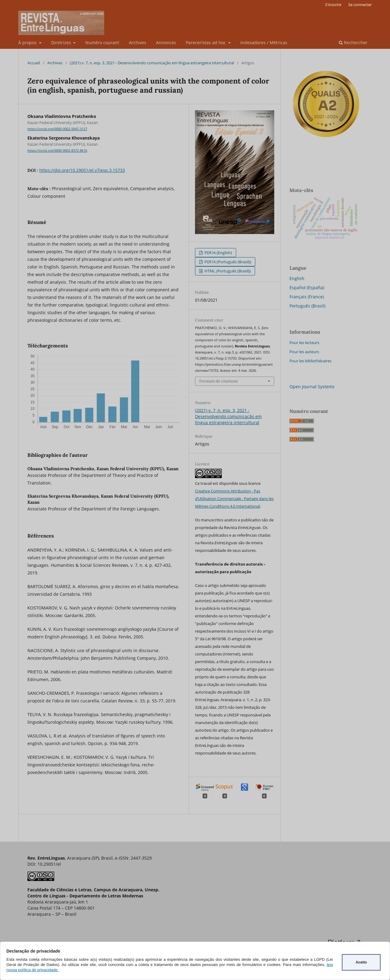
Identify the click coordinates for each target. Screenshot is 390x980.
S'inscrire (333, 5)
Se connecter (360, 5)
